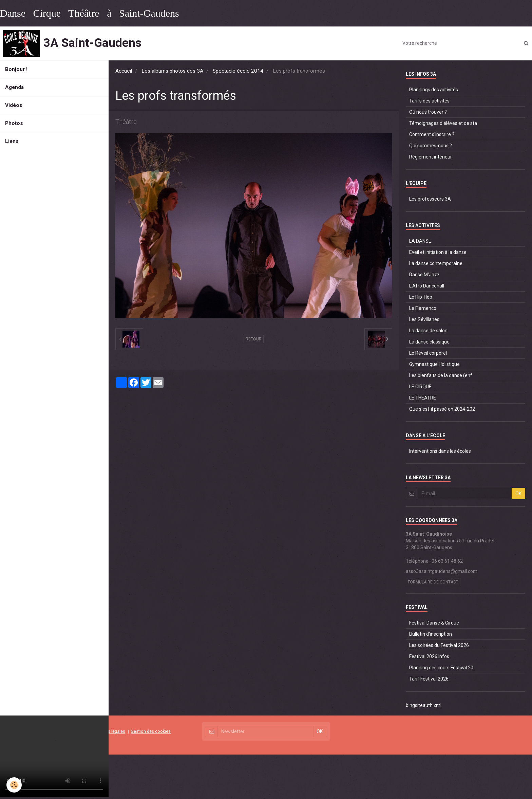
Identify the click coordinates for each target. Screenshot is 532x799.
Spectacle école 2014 (238, 71)
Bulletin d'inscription (431, 634)
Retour (254, 339)
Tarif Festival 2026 (429, 679)
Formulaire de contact (433, 582)
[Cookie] (14, 785)
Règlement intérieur (431, 157)
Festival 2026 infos (429, 656)
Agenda (14, 87)
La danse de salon (428, 331)
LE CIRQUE (420, 387)
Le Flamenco (423, 308)
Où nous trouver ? (428, 112)
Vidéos (14, 105)
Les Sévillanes (424, 319)
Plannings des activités (434, 90)
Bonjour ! (16, 69)
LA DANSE (420, 241)
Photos (14, 123)
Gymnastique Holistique (434, 364)
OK (518, 494)
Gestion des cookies (151, 731)
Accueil (124, 71)
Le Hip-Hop (421, 297)
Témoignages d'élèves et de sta (443, 123)
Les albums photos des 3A (172, 71)
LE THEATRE (423, 398)
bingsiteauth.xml (424, 705)
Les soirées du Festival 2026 (439, 645)
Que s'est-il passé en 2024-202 (442, 409)
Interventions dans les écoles (440, 451)
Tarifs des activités (429, 101)
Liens (12, 141)
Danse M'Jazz (424, 275)
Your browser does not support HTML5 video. (54, 756)
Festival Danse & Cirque (434, 623)
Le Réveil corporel (428, 353)
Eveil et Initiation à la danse (438, 252)
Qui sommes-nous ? (431, 146)
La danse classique (429, 342)
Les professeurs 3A (430, 199)
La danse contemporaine (436, 263)
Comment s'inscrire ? (432, 134)
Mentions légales (109, 731)
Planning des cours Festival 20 (441, 668)
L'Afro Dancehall (427, 286)
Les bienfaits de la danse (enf (441, 375)
